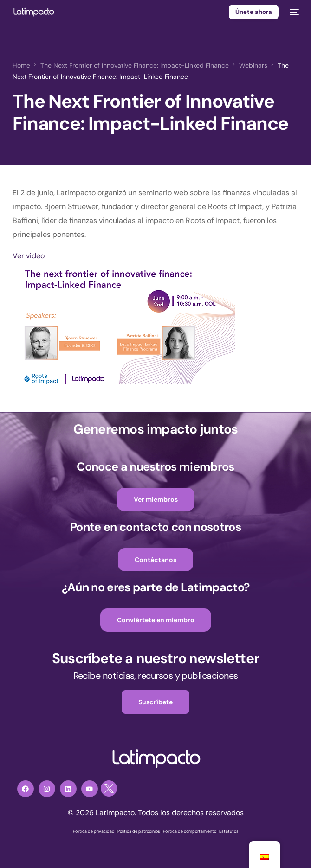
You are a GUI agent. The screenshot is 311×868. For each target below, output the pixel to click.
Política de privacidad (94, 831)
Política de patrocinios (139, 831)
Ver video (29, 256)
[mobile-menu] (293, 12)
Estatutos (229, 831)
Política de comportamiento (190, 831)
